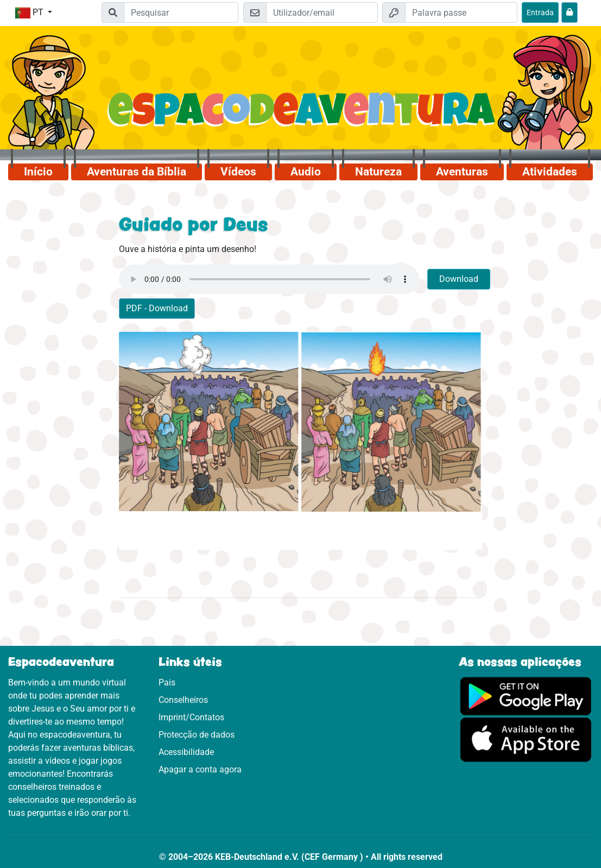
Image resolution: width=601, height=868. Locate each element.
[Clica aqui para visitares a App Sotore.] (526, 739)
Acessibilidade (186, 752)
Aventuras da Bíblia (137, 172)
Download (459, 279)
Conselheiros (183, 700)
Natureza (378, 172)
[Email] (322, 12)
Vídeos (238, 172)
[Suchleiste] (181, 12)
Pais (167, 683)
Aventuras (462, 172)
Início (38, 172)
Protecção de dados (197, 735)
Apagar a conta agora (200, 769)
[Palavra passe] (461, 12)
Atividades (550, 172)
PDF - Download (157, 308)
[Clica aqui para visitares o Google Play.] (526, 696)
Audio (306, 172)
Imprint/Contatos (191, 717)
